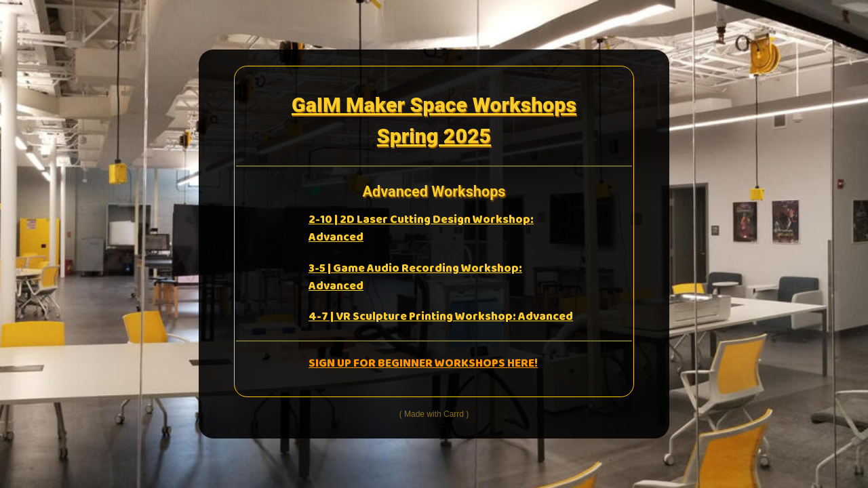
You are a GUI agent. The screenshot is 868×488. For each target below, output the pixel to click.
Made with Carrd (434, 414)
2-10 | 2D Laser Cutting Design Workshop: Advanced (421, 229)
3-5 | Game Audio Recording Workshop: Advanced (415, 278)
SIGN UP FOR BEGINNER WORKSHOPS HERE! (423, 364)
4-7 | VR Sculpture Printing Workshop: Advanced (441, 317)
